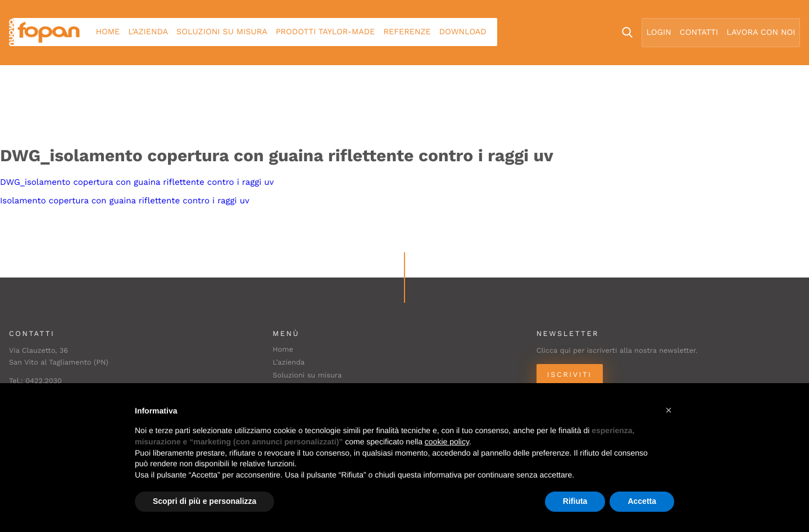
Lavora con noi (761, 33)
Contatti (699, 33)
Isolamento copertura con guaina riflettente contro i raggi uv (125, 201)
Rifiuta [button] (575, 501)
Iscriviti (570, 375)
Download (463, 32)
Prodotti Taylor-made (326, 32)
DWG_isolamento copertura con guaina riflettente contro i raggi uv (137, 182)
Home (108, 32)
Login (659, 33)
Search (627, 32)
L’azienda (148, 32)
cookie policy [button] (447, 442)
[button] (669, 410)
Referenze (407, 32)
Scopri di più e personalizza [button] (204, 501)
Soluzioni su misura (222, 32)
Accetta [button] (642, 501)
